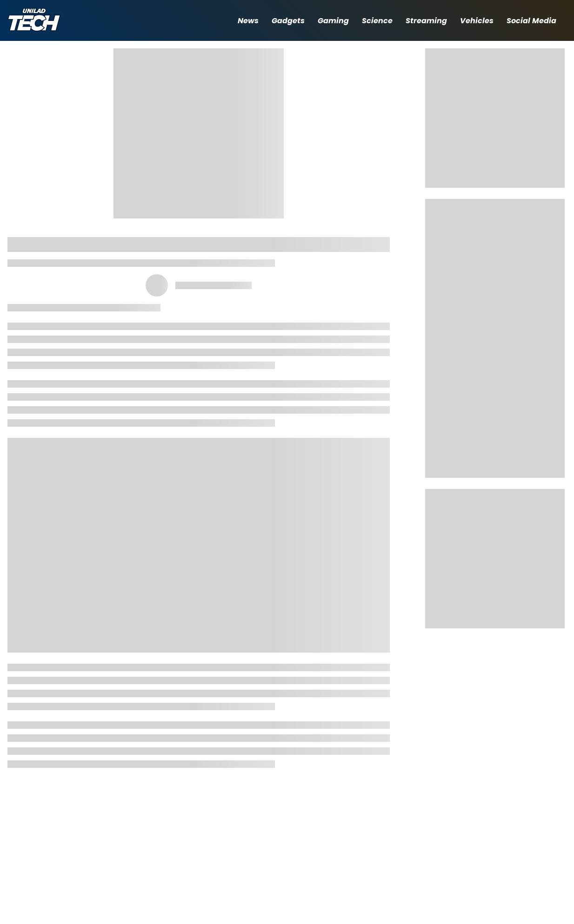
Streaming (426, 21)
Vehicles (477, 21)
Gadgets (288, 21)
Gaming (333, 21)
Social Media (531, 21)
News (248, 21)
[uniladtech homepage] (34, 21)
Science (377, 21)
